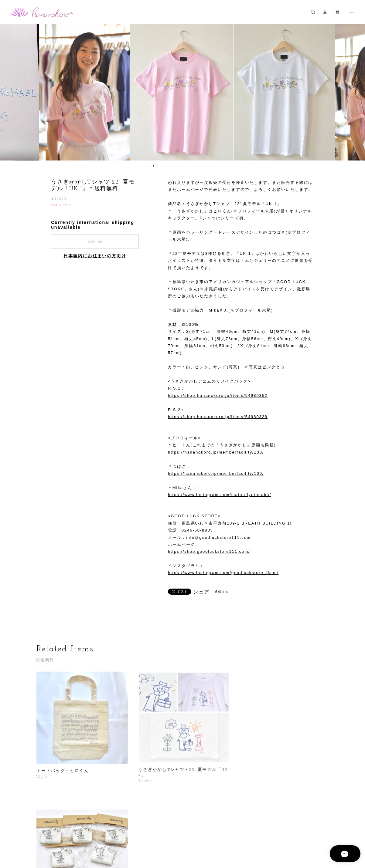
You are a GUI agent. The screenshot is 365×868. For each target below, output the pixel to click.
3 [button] (157, 166)
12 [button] (193, 166)
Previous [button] (9, 93)
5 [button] (165, 166)
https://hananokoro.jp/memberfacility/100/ (216, 473)
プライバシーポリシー (105, 836)
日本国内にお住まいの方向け (95, 256)
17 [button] (213, 166)
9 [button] (181, 166)
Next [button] (356, 93)
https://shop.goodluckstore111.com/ (209, 551)
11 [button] (189, 166)
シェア (201, 592)
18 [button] (217, 166)
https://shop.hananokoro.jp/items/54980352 (218, 395)
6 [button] (169, 166)
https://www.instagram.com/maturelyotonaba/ (220, 495)
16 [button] (209, 166)
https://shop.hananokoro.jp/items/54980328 (218, 417)
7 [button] (173, 166)
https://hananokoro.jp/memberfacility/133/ (216, 452)
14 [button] (201, 166)
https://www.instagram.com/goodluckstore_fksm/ (223, 573)
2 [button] (153, 166)
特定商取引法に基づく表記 (151, 836)
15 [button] (205, 166)
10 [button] (185, 166)
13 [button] (197, 166)
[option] (85, 93)
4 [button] (161, 166)
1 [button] (149, 166)
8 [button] (177, 166)
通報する (222, 592)
